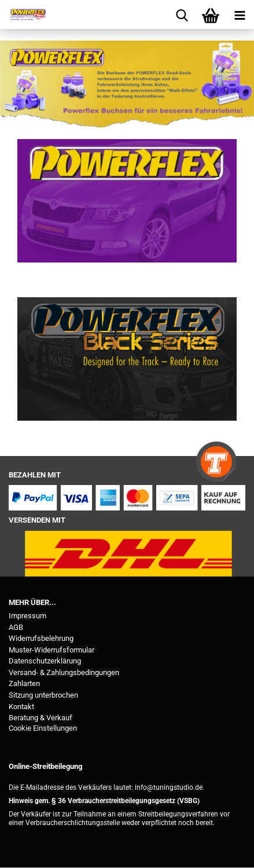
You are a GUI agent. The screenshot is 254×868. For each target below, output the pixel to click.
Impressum (27, 616)
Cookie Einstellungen (43, 728)
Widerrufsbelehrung (41, 638)
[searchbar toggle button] (182, 14)
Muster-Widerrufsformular (51, 650)
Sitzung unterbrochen (43, 695)
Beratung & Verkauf (41, 718)
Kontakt (21, 707)
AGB (16, 627)
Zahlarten (24, 683)
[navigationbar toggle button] (240, 14)
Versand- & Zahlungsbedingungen (64, 672)
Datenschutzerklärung (45, 661)
